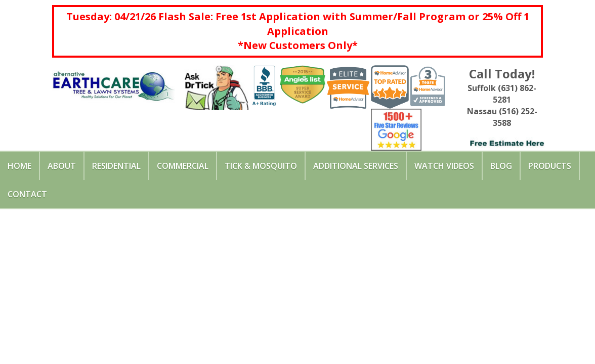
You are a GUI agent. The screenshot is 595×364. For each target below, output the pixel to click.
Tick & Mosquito (261, 166)
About (62, 166)
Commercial (183, 166)
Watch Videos (444, 166)
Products (550, 166)
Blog (501, 166)
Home (19, 166)
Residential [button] (116, 166)
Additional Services (356, 166)
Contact (27, 194)
